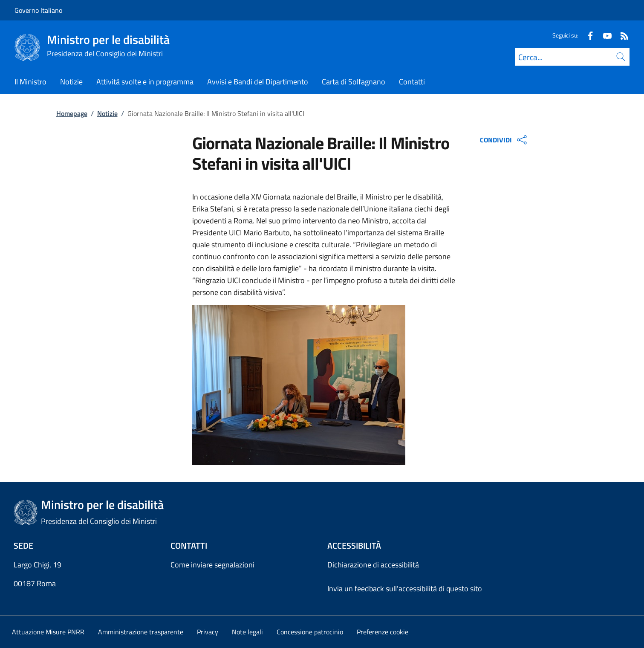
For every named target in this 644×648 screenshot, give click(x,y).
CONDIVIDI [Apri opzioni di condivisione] (504, 140)
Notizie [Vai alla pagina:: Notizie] (107, 113)
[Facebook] (587, 35)
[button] (383, 632)
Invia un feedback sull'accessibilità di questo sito (405, 589)
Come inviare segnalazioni (212, 565)
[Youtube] (604, 35)
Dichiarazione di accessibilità (373, 565)
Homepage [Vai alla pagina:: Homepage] (72, 113)
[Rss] (621, 35)
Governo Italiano (38, 10)
